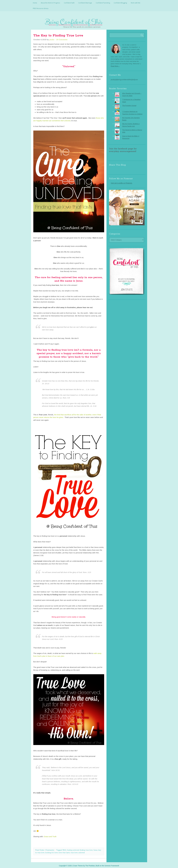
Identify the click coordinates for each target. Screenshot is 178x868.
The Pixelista (90, 864)
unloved (82, 851)
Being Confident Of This (89, 21)
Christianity (50, 849)
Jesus (95, 849)
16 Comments (62, 38)
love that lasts (64, 851)
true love (74, 851)
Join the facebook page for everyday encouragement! (123, 149)
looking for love (51, 851)
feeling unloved (73, 849)
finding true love (86, 849)
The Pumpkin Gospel (129, 104)
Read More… (115, 65)
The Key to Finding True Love (58, 34)
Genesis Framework (112, 864)
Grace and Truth (50, 835)
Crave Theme (78, 864)
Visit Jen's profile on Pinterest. (122, 182)
